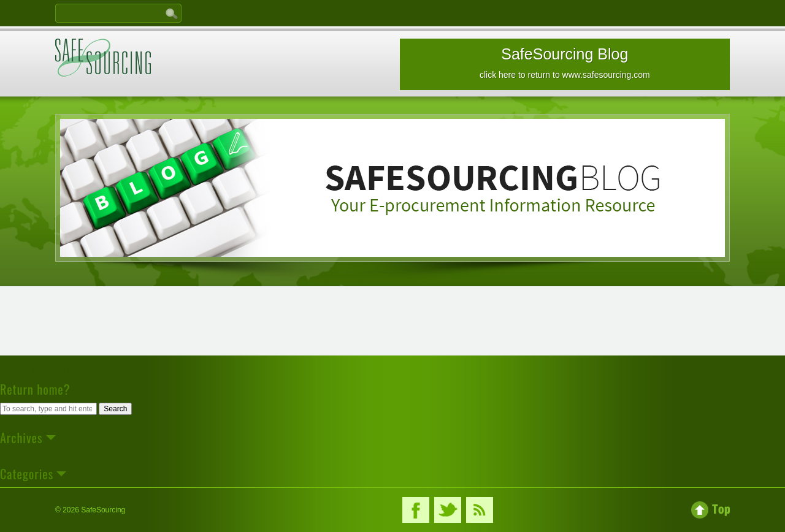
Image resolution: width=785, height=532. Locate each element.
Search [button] (115, 409)
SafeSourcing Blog (565, 63)
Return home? (35, 389)
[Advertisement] (392, 325)
